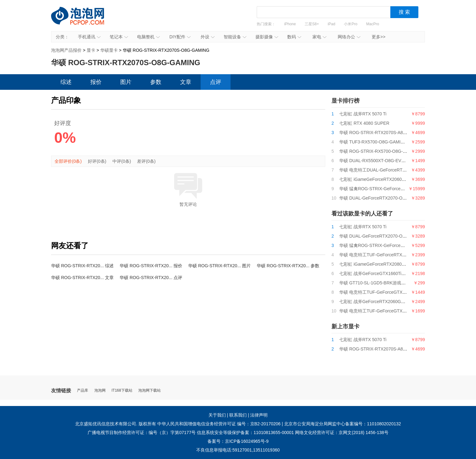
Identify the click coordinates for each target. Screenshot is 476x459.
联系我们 (238, 415)
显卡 (91, 50)
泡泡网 (100, 391)
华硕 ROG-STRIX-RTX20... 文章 (82, 278)
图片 (126, 82)
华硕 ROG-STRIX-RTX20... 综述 (82, 266)
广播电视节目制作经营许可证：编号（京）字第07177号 (142, 432)
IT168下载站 (122, 391)
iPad (331, 24)
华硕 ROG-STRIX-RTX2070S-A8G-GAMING (382, 133)
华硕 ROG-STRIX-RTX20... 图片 (219, 266)
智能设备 (235, 37)
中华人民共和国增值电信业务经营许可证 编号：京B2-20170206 (219, 424)
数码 (294, 37)
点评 (216, 82)
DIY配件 (180, 37)
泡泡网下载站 (150, 391)
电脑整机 (148, 37)
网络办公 (349, 37)
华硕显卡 (109, 50)
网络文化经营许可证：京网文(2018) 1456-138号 (342, 432)
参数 (156, 82)
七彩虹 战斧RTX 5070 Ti (363, 114)
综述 (66, 82)
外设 (208, 37)
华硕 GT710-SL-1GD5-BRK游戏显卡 (375, 283)
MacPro (373, 24)
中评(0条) (122, 161)
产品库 (83, 391)
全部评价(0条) (68, 161)
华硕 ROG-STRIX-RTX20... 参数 (288, 266)
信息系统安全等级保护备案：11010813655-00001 (245, 432)
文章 (186, 82)
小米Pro (351, 24)
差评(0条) (146, 161)
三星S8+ (312, 24)
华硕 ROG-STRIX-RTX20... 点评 (151, 278)
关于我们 (217, 415)
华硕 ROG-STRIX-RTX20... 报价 (151, 266)
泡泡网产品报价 (84, 20)
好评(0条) (97, 161)
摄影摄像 (267, 37)
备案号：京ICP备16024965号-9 (238, 441)
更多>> (378, 37)
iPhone (290, 24)
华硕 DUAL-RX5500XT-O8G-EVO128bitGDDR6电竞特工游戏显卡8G (406, 161)
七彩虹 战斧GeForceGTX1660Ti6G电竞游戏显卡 (386, 273)
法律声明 (259, 415)
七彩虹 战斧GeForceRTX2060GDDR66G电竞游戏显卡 (392, 302)
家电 (319, 37)
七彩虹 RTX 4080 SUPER (364, 123)
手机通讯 (89, 37)
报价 (96, 82)
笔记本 (119, 37)
